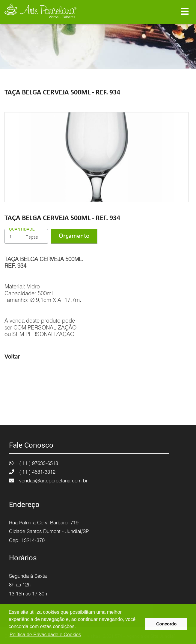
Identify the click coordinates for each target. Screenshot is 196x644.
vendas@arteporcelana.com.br (53, 481)
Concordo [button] (166, 624)
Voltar (12, 357)
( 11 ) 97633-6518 (39, 463)
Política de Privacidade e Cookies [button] (45, 635)
